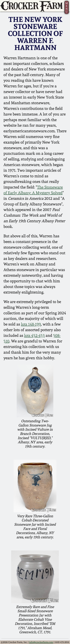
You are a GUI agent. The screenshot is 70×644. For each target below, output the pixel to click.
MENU (67, 7)
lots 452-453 (34, 335)
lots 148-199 (31, 324)
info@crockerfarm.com (41, 642)
